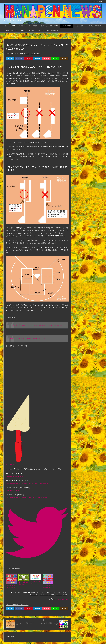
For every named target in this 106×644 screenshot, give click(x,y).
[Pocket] (46, 59)
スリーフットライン (51, 592)
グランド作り (40, 592)
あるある (33, 592)
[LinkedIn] (37, 59)
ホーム (8, 36)
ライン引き (59, 595)
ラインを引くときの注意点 (47, 595)
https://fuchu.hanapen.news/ (14, 476)
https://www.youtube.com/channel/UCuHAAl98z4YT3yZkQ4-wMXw (26, 498)
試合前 (65, 595)
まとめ (15, 36)
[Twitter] (10, 59)
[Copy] (64, 59)
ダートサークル (62, 592)
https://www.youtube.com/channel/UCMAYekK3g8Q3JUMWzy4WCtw (27, 483)
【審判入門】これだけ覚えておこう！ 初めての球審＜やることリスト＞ (28, 338)
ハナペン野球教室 (35, 54)
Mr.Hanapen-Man (63, 599)
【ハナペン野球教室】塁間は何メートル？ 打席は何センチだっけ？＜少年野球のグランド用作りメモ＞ (37, 325)
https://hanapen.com (12, 490)
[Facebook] (19, 59)
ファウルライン (34, 595)
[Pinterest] (28, 59)
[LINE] (55, 59)
